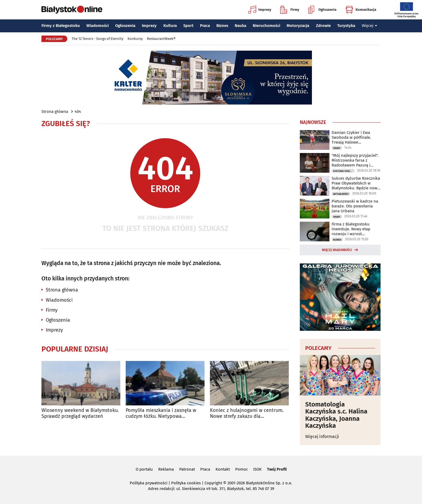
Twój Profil (277, 469)
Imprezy (260, 10)
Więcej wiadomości (337, 250)
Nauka (240, 26)
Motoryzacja (298, 26)
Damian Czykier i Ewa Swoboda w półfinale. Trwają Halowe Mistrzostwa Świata (351, 137)
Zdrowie (323, 26)
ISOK (257, 469)
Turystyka (346, 26)
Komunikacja (361, 10)
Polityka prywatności (149, 483)
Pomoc (242, 469)
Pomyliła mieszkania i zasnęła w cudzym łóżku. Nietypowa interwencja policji (161, 413)
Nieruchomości (266, 26)
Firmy (290, 10)
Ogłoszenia (322, 10)
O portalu (144, 469)
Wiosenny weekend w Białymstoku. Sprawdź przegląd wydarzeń (80, 413)
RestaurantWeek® (161, 39)
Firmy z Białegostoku (61, 26)
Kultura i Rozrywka (344, 171)
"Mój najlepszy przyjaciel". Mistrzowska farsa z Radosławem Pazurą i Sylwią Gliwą (355, 160)
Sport (188, 26)
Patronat (187, 469)
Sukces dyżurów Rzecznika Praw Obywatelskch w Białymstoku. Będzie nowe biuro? (356, 183)
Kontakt (223, 469)
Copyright (213, 483)
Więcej (370, 26)
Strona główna (55, 112)
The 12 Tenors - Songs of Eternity (97, 39)
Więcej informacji (322, 437)
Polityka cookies (186, 483)
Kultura (170, 26)
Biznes (222, 26)
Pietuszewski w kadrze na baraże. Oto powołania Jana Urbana (355, 206)
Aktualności (341, 194)
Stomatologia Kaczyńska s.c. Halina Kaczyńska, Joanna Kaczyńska (336, 415)
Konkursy (135, 39)
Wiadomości (98, 26)
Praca (205, 26)
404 (78, 112)
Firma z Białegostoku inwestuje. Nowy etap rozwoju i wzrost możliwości (351, 229)
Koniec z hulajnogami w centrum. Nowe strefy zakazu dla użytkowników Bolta (247, 413)
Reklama (166, 469)
